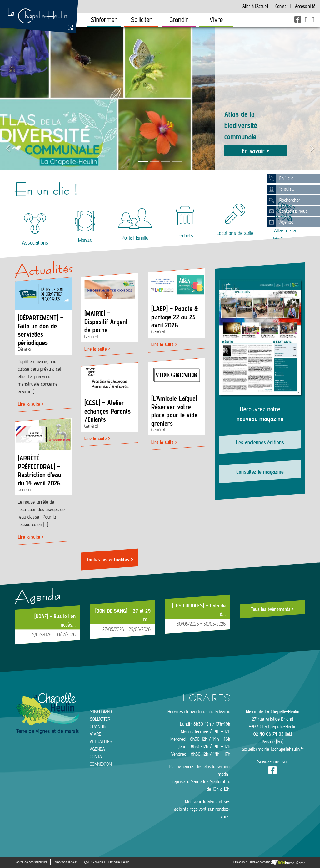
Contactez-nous (287, 211)
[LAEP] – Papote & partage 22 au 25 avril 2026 (175, 317)
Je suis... (280, 189)
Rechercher (284, 200)
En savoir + (256, 151)
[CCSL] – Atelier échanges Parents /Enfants (107, 411)
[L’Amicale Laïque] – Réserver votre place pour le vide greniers (177, 411)
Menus (85, 227)
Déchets (185, 222)
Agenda (280, 222)
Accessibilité (305, 6)
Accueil (255, 6)
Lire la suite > (31, 404)
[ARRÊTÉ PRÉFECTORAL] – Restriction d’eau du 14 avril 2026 (40, 471)
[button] (8, 99)
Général (25, 349)
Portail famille (135, 225)
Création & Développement (269, 862)
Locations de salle (235, 220)
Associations (35, 230)
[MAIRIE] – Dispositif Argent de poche (106, 321)
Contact (281, 6)
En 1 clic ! (281, 178)
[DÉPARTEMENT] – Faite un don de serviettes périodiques (40, 330)
